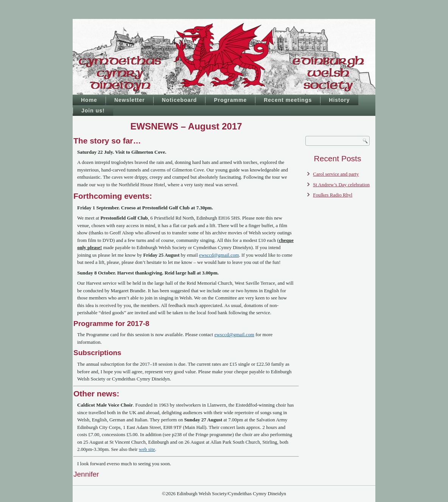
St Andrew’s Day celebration (341, 185)
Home (89, 100)
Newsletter (130, 100)
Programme (230, 100)
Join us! (93, 111)
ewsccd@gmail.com (219, 255)
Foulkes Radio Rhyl (333, 195)
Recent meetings (288, 100)
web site (147, 449)
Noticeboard (180, 100)
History (339, 100)
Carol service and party (336, 174)
